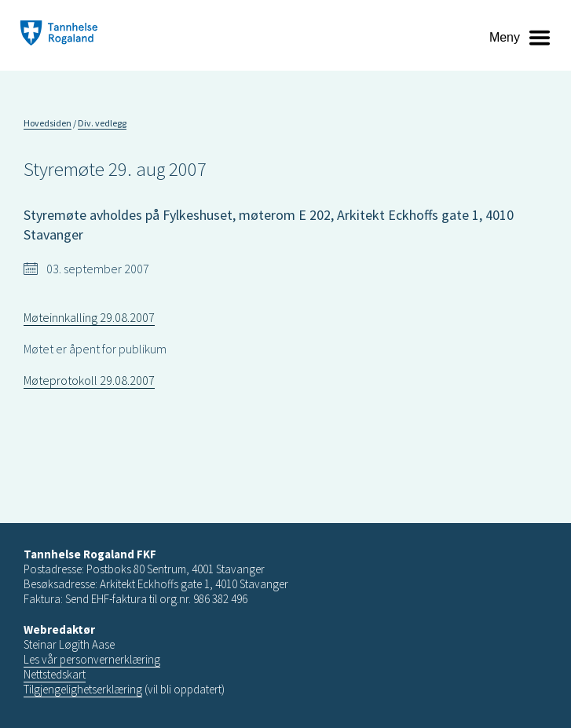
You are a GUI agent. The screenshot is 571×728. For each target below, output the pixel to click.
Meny (505, 37)
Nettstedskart (55, 674)
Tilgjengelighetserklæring (83, 689)
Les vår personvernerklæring (92, 659)
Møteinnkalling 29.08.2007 (89, 317)
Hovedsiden (48, 123)
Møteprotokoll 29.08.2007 (89, 380)
